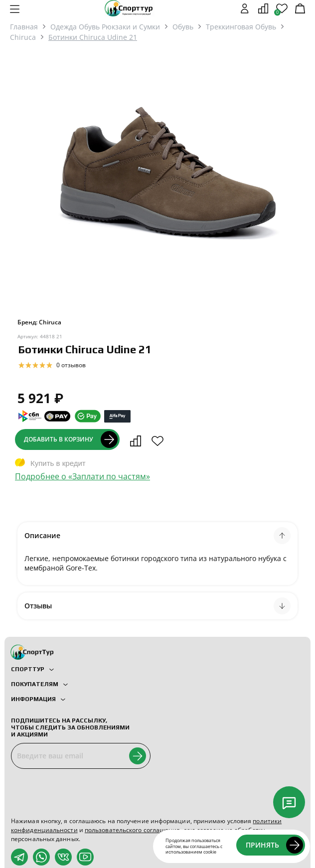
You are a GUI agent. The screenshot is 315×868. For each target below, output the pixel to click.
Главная (24, 27)
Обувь (183, 27)
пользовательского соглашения (133, 830)
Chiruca (23, 37)
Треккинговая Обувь (241, 27)
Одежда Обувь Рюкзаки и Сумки (105, 27)
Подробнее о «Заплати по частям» (82, 476)
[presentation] (87, 793)
